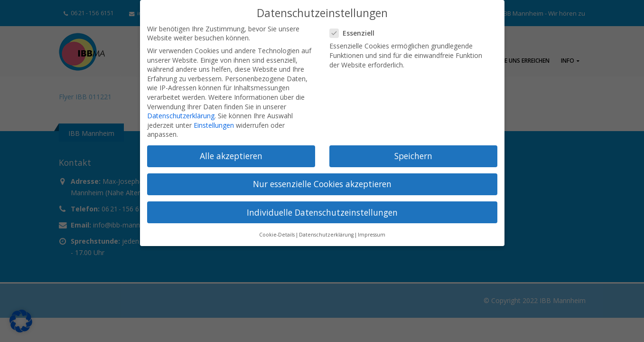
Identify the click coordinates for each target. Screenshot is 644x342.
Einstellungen (214, 125)
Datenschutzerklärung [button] (326, 235)
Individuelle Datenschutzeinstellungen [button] (322, 212)
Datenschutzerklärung (181, 116)
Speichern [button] (413, 156)
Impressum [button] (372, 235)
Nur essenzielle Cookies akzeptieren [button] (322, 184)
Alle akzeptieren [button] (231, 156)
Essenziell (355, 33)
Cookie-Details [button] (277, 235)
